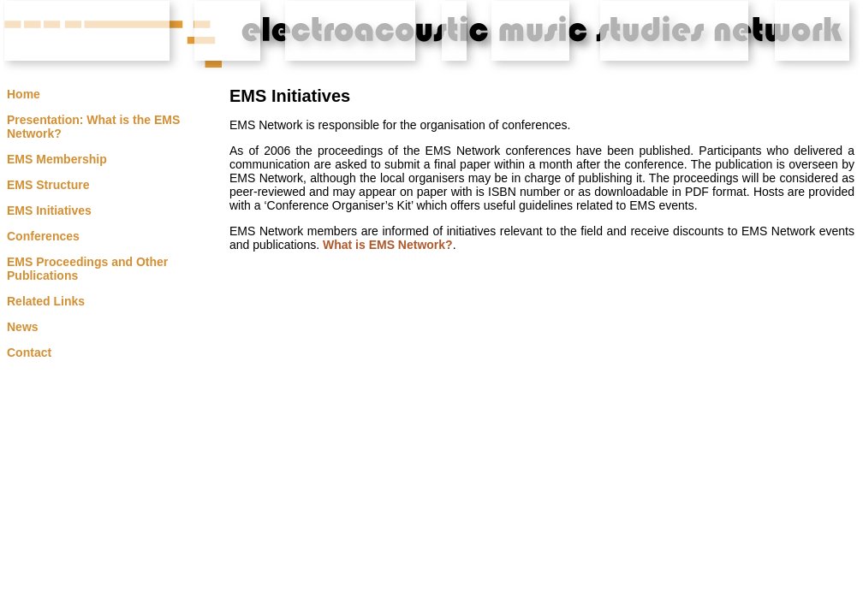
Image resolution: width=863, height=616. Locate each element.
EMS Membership (57, 159)
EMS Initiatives (49, 210)
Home (24, 94)
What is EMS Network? (388, 245)
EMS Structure (48, 185)
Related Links (46, 301)
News (23, 327)
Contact (29, 352)
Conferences (43, 236)
